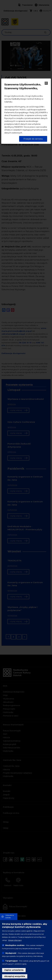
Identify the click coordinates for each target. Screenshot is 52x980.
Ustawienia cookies (10, 917)
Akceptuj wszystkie (15, 976)
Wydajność (11, 953)
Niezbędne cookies (15, 945)
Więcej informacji (15, 940)
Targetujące (11, 961)
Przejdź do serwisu (33, 139)
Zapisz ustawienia (14, 970)
